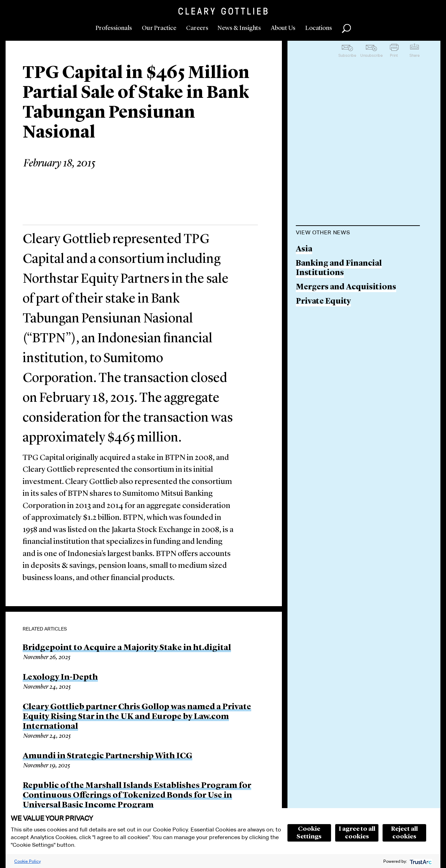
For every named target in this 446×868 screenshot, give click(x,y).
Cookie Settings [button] (309, 833)
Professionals (114, 28)
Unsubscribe (371, 55)
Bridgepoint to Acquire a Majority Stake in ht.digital (127, 648)
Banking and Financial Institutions (339, 269)
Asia (304, 249)
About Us (283, 28)
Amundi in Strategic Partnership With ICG (107, 756)
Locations (319, 28)
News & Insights (239, 28)
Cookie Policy (28, 861)
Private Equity (323, 302)
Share (414, 55)
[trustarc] (420, 861)
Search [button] (346, 29)
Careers (197, 28)
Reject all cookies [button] (404, 833)
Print (394, 55)
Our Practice (159, 28)
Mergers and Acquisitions (346, 287)
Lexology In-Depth (60, 678)
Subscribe (347, 55)
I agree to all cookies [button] (357, 833)
